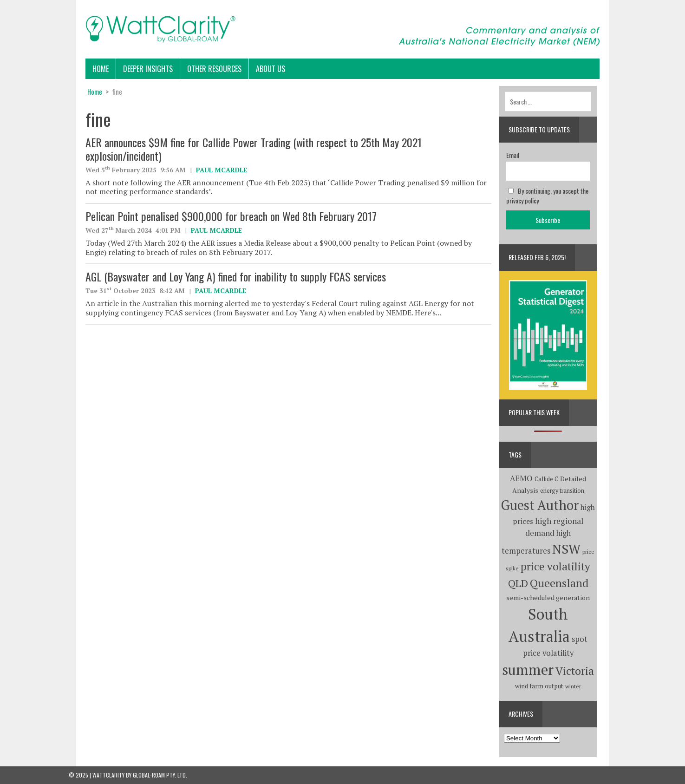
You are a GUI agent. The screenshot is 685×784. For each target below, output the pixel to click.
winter (573, 686)
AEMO (521, 478)
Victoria (575, 671)
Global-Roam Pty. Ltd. (160, 775)
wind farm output (539, 686)
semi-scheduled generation (548, 598)
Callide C (546, 479)
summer (528, 670)
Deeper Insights (148, 69)
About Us (271, 69)
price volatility (555, 566)
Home (101, 69)
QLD (518, 583)
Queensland (559, 583)
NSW (566, 549)
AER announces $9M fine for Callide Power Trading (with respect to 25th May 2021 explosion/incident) (254, 149)
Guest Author (540, 505)
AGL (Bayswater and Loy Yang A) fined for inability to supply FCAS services (236, 276)
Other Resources (214, 69)
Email (513, 155)
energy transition (562, 491)
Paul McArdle (222, 170)
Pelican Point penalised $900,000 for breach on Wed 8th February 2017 (231, 216)
